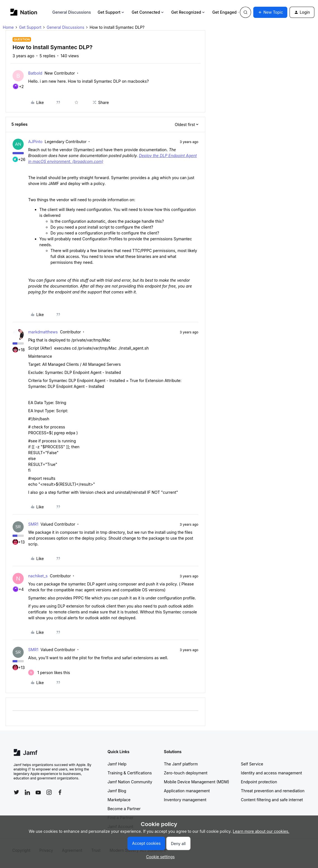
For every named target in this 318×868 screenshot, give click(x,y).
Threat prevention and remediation (273, 791)
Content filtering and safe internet (272, 800)
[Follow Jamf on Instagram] (49, 792)
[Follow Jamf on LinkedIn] (27, 792)
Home (8, 27)
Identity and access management (272, 773)
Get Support (111, 12)
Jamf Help (117, 764)
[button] (270, 12)
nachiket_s (38, 576)
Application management (187, 791)
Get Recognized (188, 12)
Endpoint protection (259, 782)
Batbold (35, 73)
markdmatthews (43, 332)
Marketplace (119, 800)
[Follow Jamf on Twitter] (16, 792)
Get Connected (148, 12)
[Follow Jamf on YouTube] (38, 792)
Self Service (252, 764)
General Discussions (72, 12)
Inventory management (185, 800)
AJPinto (35, 142)
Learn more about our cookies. (261, 831)
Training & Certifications (130, 773)
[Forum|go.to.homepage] (24, 12)
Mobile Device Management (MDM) (197, 782)
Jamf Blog (117, 791)
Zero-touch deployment (186, 773)
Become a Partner (124, 809)
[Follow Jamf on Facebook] (60, 792)
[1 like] (49, 673)
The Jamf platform (181, 764)
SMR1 (33, 524)
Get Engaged (227, 12)
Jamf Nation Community (130, 782)
